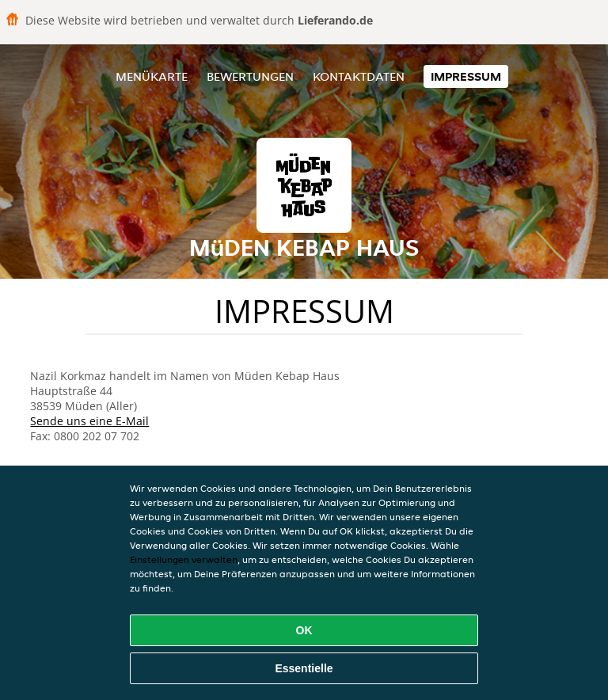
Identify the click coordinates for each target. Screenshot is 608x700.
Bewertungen (250, 76)
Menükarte (152, 76)
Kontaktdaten (359, 76)
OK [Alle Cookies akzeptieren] (304, 630)
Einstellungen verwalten (184, 559)
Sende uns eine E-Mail (89, 421)
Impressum (466, 76)
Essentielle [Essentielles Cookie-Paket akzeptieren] (304, 668)
